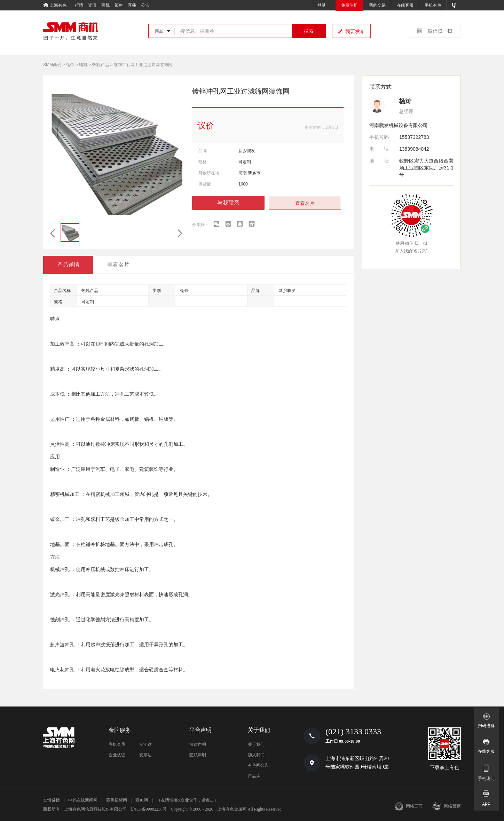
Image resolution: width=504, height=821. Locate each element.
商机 (105, 5)
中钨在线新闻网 (83, 800)
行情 (79, 5)
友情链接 (52, 800)
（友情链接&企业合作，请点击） (187, 800)
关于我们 (256, 744)
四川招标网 (117, 800)
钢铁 (70, 65)
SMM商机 (52, 65)
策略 (119, 5)
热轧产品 (101, 65)
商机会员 (117, 744)
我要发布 (355, 31)
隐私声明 (198, 755)
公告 (145, 5)
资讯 (92, 5)
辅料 (83, 65)
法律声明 (198, 744)
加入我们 (256, 755)
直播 (132, 5)
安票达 (145, 755)
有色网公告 (258, 765)
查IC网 (142, 800)
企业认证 (117, 755)
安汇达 (145, 744)
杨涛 (405, 101)
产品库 (254, 776)
